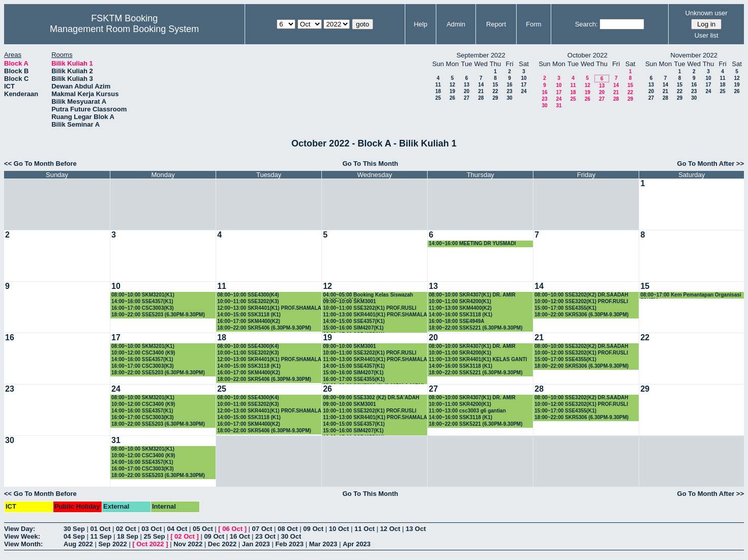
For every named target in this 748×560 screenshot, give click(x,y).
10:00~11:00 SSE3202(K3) (248, 301)
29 (495, 98)
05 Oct (203, 529)
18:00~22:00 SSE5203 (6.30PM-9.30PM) (158, 315)
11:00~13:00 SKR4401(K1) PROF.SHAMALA (375, 315)
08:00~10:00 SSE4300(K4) (248, 295)
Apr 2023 (357, 544)
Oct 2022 (150, 544)
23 (509, 91)
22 (495, 91)
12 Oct (390, 529)
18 (438, 91)
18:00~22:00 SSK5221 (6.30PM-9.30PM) (475, 328)
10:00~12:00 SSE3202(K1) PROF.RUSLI (581, 301)
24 (523, 91)
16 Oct (240, 536)
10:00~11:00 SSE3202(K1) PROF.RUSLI (370, 308)
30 (509, 98)
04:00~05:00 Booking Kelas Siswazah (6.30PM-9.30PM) (368, 295)
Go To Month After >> (711, 164)
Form (533, 24)
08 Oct (288, 529)
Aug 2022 (78, 544)
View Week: (22, 536)
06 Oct (232, 529)
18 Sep (128, 536)
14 (481, 85)
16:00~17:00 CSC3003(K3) (143, 308)
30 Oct (291, 536)
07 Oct (262, 529)
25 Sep (155, 536)
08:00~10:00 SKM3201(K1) (143, 295)
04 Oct (177, 529)
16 (509, 85)
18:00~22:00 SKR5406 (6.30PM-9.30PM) (264, 328)
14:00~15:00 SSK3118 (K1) (249, 315)
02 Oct (126, 529)
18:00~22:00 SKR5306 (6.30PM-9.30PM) (581, 315)
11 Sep (101, 536)
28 (481, 98)
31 (559, 106)
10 (523, 78)
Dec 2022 (222, 544)
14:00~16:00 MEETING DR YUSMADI (472, 243)
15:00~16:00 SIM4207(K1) (353, 328)
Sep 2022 (112, 544)
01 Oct (101, 529)
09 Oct (313, 529)
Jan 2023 (256, 544)
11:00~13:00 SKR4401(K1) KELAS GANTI (478, 359)
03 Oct (152, 529)
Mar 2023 (323, 544)
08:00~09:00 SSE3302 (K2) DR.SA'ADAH (371, 397)
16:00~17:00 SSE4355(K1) (354, 379)
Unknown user (707, 13)
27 (467, 98)
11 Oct (365, 529)
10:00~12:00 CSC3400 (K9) (143, 353)
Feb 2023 (289, 544)
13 (467, 85)
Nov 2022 (188, 544)
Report (496, 24)
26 (452, 98)
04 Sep (74, 536)
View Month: (23, 544)
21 (481, 91)
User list (707, 35)
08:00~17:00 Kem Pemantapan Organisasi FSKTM (691, 295)
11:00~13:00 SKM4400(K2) (460, 308)
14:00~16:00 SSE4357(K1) (142, 301)
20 (467, 91)
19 (452, 91)
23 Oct (265, 536)
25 (438, 98)
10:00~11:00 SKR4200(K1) (460, 301)
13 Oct (416, 529)
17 (523, 85)
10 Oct (339, 529)
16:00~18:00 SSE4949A (456, 321)
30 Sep (74, 529)
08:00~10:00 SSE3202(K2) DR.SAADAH (581, 295)
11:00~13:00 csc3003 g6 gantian (467, 411)
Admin (456, 24)
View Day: (20, 529)
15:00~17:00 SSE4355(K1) (565, 308)
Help (421, 24)
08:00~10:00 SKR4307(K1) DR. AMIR (472, 295)
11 (438, 85)
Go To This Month (370, 164)
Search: (587, 24)
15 (495, 85)
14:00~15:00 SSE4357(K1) (354, 321)
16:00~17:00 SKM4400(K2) (249, 321)
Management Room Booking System (124, 29)
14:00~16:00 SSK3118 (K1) (460, 315)
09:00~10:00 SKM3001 (349, 301)
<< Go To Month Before (40, 164)
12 (452, 85)
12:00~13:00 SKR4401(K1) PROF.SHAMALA (269, 308)
